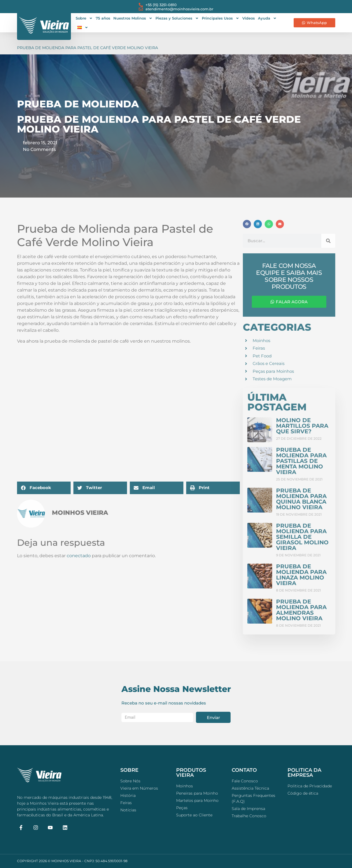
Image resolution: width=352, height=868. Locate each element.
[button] (44, 488)
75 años (103, 18)
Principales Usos (221, 18)
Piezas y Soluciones (177, 18)
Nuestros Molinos (133, 18)
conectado (79, 556)
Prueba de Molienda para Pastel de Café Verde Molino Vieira (88, 48)
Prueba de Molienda (78, 104)
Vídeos (249, 18)
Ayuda (267, 18)
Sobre (84, 18)
